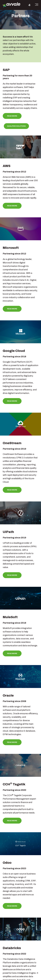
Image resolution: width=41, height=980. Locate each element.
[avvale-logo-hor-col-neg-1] (11, 5)
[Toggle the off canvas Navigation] (37, 5)
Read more (12, 116)
